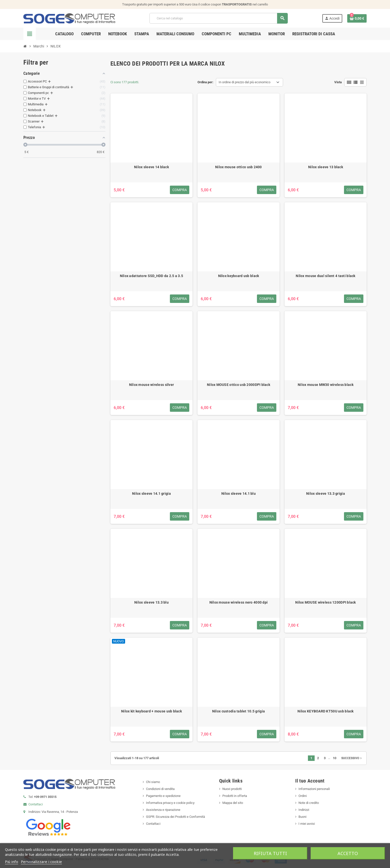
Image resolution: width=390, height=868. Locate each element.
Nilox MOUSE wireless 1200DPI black (326, 602)
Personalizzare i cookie (41, 862)
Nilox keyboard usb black (239, 276)
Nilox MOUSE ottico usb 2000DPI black (239, 385)
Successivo (352, 758)
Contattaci (36, 804)
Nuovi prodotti (232, 789)
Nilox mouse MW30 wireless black (326, 385)
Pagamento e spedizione (163, 796)
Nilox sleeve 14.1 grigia (151, 494)
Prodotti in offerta (235, 796)
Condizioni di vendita (160, 789)
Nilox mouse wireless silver (152, 385)
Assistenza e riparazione (163, 810)
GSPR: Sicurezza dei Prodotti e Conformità (175, 817)
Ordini (303, 796)
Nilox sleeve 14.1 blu (239, 494)
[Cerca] (219, 18)
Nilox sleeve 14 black (151, 167)
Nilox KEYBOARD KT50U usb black (325, 711)
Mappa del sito (233, 803)
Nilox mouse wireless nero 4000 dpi (239, 602)
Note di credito (309, 803)
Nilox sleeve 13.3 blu (151, 602)
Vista (338, 82)
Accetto (348, 853)
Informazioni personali (314, 789)
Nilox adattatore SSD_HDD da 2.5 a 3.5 (151, 276)
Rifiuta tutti (270, 853)
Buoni (302, 817)
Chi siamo (153, 782)
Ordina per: (205, 82)
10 (335, 758)
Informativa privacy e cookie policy (170, 803)
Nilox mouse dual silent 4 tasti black (325, 276)
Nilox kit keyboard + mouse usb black (151, 711)
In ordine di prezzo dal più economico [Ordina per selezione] (244, 82)
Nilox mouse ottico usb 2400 (239, 167)
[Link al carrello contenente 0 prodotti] (357, 18)
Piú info (12, 862)
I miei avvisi (307, 824)
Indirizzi (304, 810)
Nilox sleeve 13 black (326, 167)
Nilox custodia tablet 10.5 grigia (239, 711)
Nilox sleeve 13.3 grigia (326, 494)
